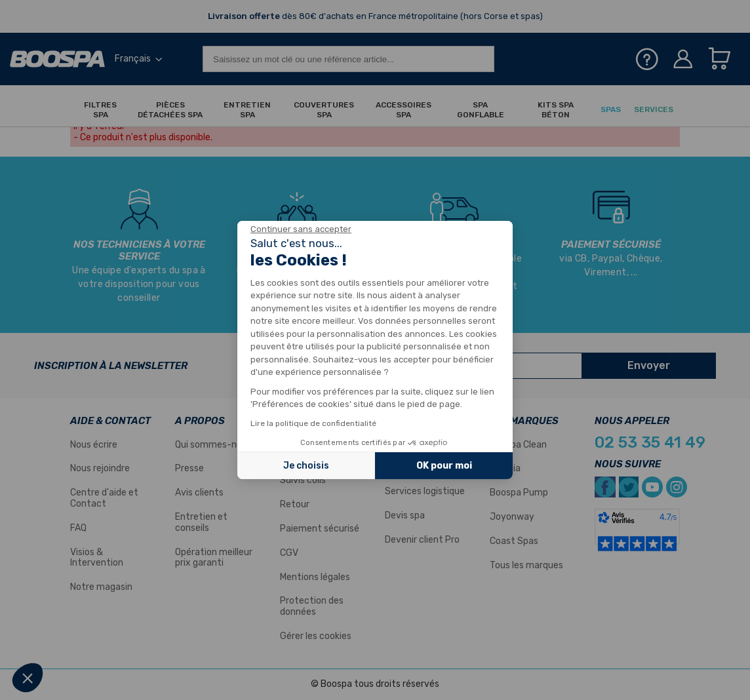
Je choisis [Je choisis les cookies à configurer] (306, 466)
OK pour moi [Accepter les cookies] (444, 466)
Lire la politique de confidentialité (313, 423)
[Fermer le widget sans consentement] (301, 229)
